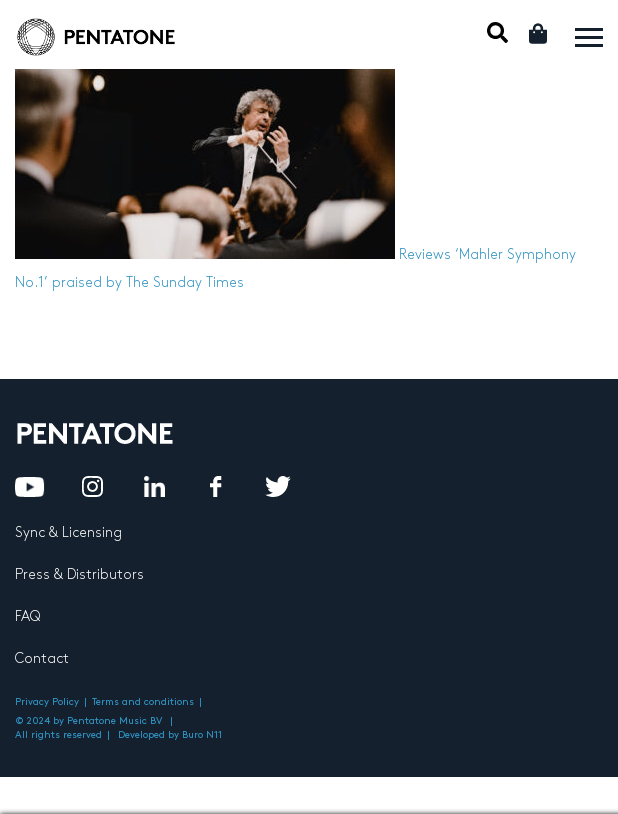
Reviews (425, 254)
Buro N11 (202, 735)
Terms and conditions (143, 702)
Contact (42, 658)
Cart (539, 33)
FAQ (27, 616)
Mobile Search (497, 32)
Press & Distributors (79, 574)
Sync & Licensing (68, 532)
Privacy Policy (47, 702)
